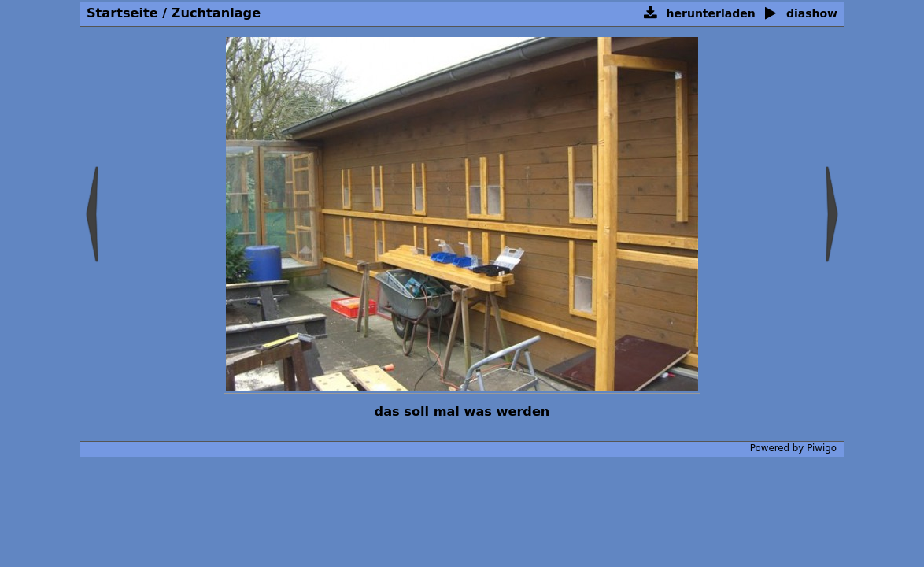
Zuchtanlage (216, 13)
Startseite (122, 13)
